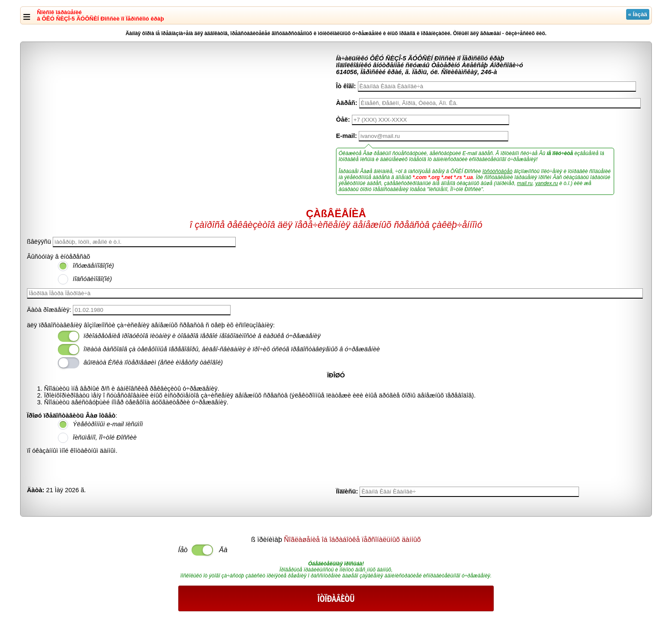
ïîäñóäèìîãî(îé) (92, 279)
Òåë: (343, 120)
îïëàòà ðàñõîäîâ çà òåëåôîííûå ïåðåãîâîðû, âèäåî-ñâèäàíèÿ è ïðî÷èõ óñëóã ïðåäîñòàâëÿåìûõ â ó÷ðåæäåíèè (232, 349)
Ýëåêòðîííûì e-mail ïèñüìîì (108, 424)
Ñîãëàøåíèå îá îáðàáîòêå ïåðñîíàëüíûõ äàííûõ (352, 540)
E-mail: (346, 136)
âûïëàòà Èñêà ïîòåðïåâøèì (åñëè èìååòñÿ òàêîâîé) (153, 362)
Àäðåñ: (347, 103)
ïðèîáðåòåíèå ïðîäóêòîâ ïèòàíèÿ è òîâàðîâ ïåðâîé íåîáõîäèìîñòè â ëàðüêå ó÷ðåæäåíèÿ (202, 336)
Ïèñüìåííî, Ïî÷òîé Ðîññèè (105, 437)
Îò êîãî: (346, 86)
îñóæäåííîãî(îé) (93, 266)
